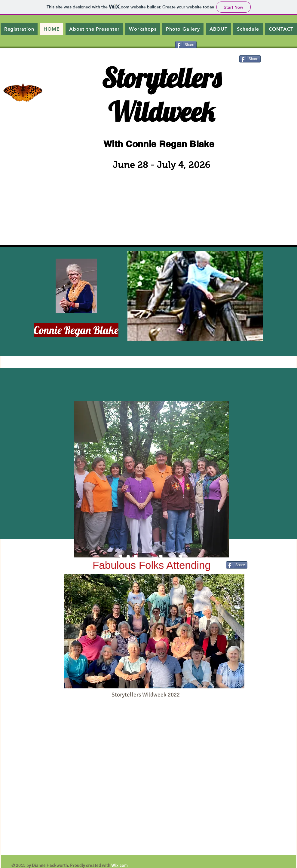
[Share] (186, 45)
